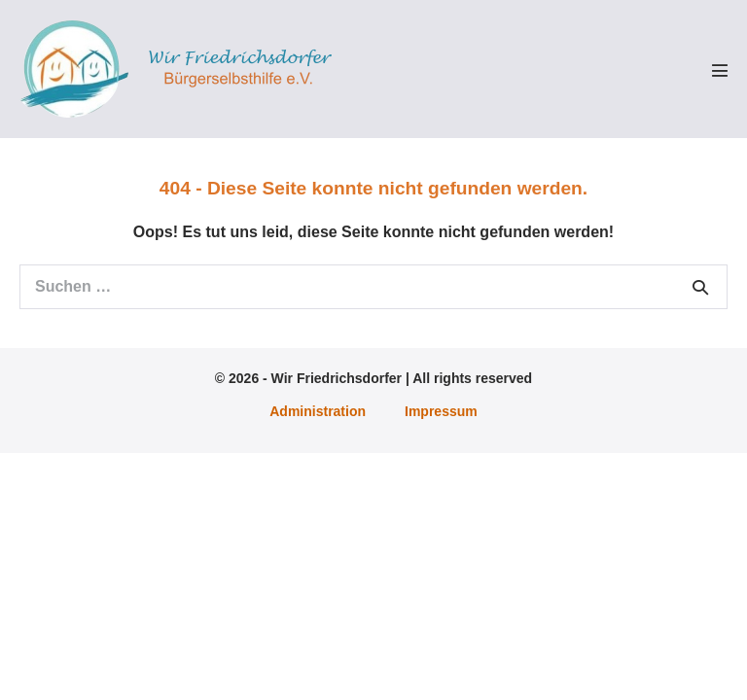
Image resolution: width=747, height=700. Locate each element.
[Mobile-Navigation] (720, 70)
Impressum (441, 411)
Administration (318, 411)
